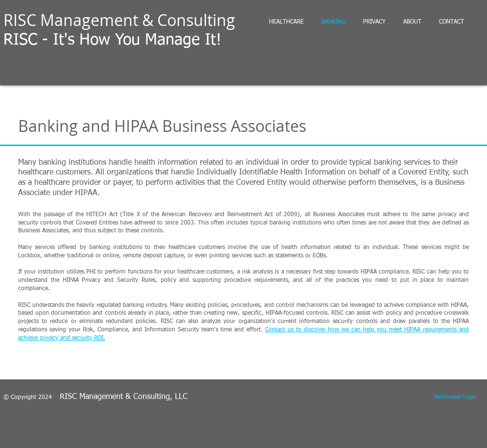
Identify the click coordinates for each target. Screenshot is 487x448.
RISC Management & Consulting (119, 20)
